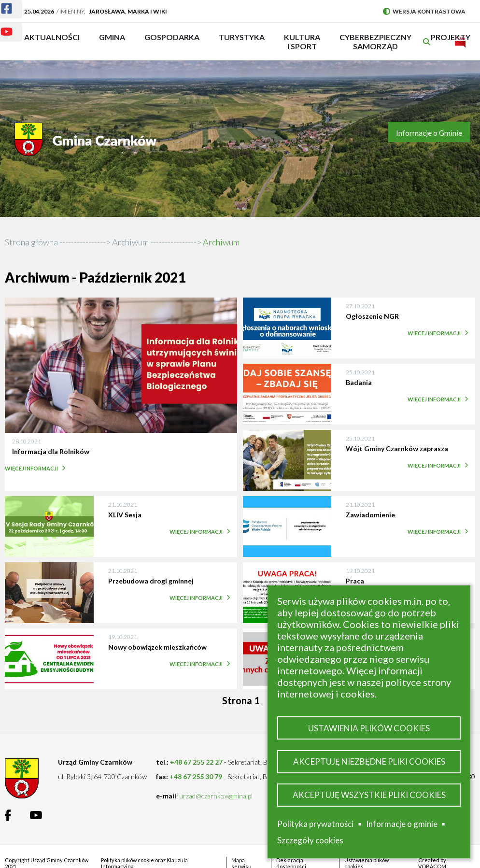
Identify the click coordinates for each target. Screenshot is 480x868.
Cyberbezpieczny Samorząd (375, 42)
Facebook (1, 3)
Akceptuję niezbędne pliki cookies (369, 761)
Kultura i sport (302, 42)
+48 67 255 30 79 (196, 776)
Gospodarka (172, 42)
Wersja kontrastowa (424, 11)
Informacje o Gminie (429, 133)
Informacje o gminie (402, 824)
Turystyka (242, 42)
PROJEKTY (451, 42)
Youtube (1, 26)
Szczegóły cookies (310, 840)
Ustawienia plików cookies (369, 728)
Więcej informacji (34, 468)
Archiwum (130, 242)
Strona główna (31, 242)
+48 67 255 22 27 (196, 762)
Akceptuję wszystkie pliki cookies (369, 795)
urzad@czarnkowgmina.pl (216, 796)
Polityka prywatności (315, 824)
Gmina (115, 42)
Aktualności (52, 37)
